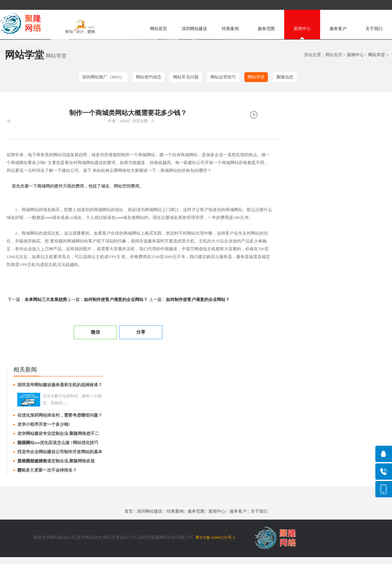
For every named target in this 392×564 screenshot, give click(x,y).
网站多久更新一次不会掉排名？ (47, 470)
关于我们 (374, 29)
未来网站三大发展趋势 (46, 299)
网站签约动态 (149, 77)
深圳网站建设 (194, 29)
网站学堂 (377, 55)
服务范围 (266, 29)
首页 (129, 511)
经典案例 (230, 29)
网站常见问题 (186, 77)
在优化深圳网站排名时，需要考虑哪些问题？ (60, 415)
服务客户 (338, 29)
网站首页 (158, 29)
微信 (95, 332)
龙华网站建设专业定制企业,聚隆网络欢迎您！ (56, 462)
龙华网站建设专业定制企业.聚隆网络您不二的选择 (58, 435)
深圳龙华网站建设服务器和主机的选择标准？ (60, 385)
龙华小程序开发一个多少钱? (44, 424)
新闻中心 (302, 29)
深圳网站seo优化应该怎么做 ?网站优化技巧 (58, 443)
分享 (141, 332)
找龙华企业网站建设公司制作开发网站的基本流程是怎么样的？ (60, 453)
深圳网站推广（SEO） (103, 77)
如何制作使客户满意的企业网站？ (116, 299)
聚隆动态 (285, 77)
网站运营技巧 (223, 77)
